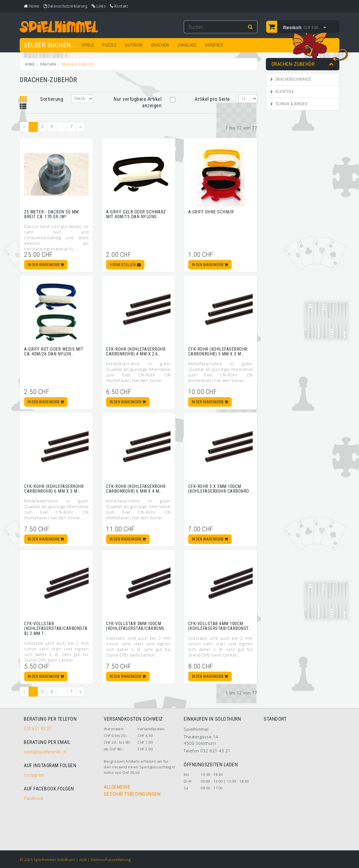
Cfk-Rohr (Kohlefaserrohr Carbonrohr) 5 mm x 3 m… (218, 352)
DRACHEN (160, 45)
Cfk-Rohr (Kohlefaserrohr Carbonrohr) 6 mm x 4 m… (136, 489)
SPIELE (88, 45)
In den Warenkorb (46, 265)
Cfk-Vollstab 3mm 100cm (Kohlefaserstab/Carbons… (136, 626)
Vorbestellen (125, 265)
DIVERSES (214, 45)
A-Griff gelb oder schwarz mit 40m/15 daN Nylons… (136, 214)
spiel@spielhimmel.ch (45, 752)
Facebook (34, 798)
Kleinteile (282, 92)
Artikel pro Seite (212, 99)
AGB (83, 860)
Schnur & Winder (289, 104)
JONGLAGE (187, 45)
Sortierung (51, 99)
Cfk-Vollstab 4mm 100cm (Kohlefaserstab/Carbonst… (220, 626)
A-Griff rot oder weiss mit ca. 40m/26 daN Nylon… (54, 352)
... (61, 127)
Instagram (34, 775)
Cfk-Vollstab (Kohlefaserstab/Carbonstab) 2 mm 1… (56, 629)
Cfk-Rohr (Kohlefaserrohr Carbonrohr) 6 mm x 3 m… (54, 489)
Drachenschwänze (291, 79)
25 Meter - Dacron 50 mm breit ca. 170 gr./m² (51, 214)
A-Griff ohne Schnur (211, 212)
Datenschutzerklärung (111, 860)
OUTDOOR (134, 45)
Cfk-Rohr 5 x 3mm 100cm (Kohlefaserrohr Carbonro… (220, 489)
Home (30, 64)
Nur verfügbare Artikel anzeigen (138, 102)
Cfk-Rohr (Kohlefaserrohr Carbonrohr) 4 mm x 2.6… (136, 352)
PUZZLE (109, 45)
